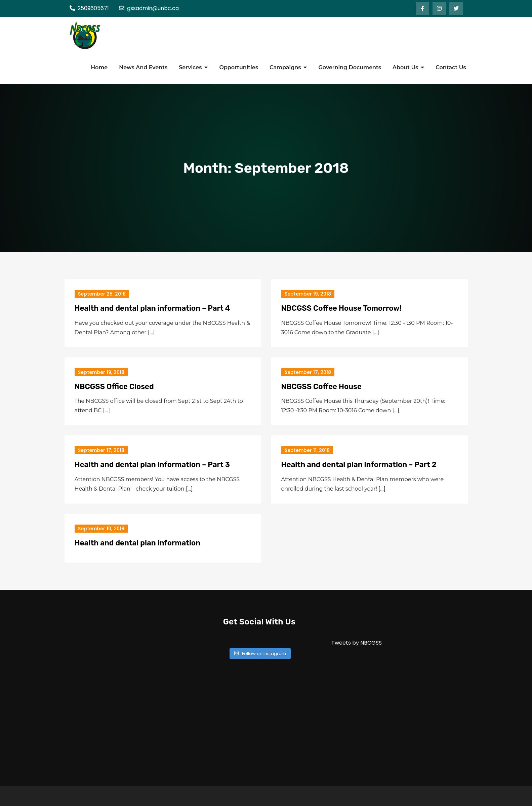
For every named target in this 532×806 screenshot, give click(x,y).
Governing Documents (350, 67)
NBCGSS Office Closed (114, 387)
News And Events (143, 67)
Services (190, 67)
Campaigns (285, 67)
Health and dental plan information (138, 543)
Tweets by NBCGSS (357, 643)
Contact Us (451, 67)
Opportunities (239, 67)
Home (99, 67)
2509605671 (89, 8)
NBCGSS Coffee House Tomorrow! (341, 308)
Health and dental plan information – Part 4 (152, 308)
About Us (405, 67)
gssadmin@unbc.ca (149, 8)
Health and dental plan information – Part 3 (152, 465)
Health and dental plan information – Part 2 (359, 465)
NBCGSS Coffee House (321, 387)
